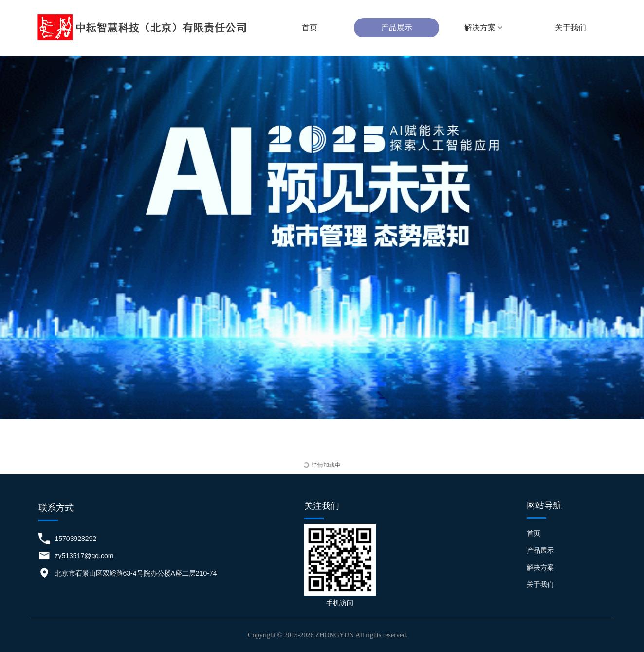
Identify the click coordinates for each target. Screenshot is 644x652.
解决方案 (483, 28)
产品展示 (397, 28)
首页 (310, 28)
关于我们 (570, 28)
